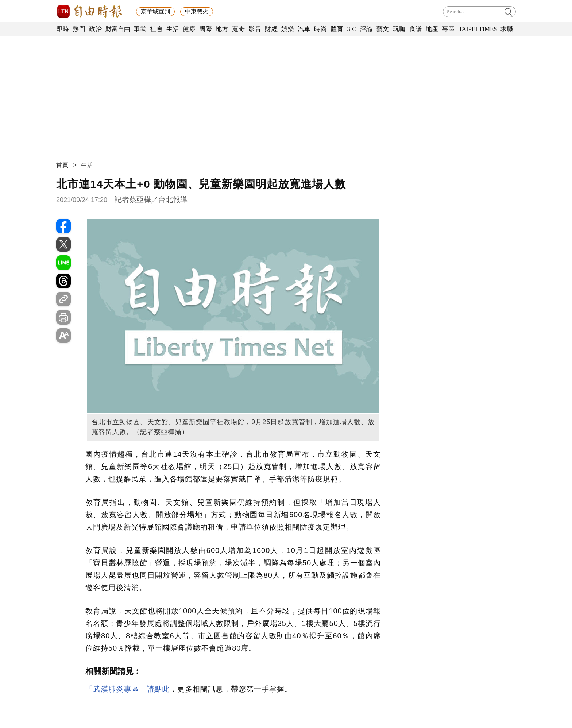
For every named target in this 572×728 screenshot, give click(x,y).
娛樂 (288, 29)
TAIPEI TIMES (478, 29)
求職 (507, 29)
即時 (63, 29)
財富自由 (118, 29)
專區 (449, 29)
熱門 (79, 29)
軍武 (140, 29)
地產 (432, 29)
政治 (95, 29)
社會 (156, 29)
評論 (366, 29)
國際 (206, 29)
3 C (352, 29)
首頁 (62, 165)
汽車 (304, 29)
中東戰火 (197, 11)
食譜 (416, 29)
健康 (189, 29)
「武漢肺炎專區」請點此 (127, 689)
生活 (173, 29)
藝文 (383, 29)
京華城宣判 (155, 11)
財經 (271, 29)
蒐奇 (238, 29)
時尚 (320, 29)
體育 (337, 29)
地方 (222, 29)
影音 (255, 29)
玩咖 (399, 29)
